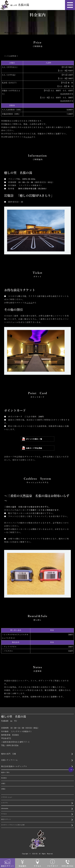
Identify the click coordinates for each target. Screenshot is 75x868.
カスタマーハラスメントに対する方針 (13, 825)
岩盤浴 (3, 789)
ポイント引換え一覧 (32, 439)
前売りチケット (6, 819)
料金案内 (4, 778)
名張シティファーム (9, 760)
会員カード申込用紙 (32, 448)
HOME (8, 32)
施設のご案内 (5, 772)
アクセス (4, 814)
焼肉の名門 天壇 (8, 754)
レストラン (5, 803)
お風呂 (3, 784)
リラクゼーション (7, 797)
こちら (28, 137)
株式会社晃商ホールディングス (14, 766)
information (5, 808)
